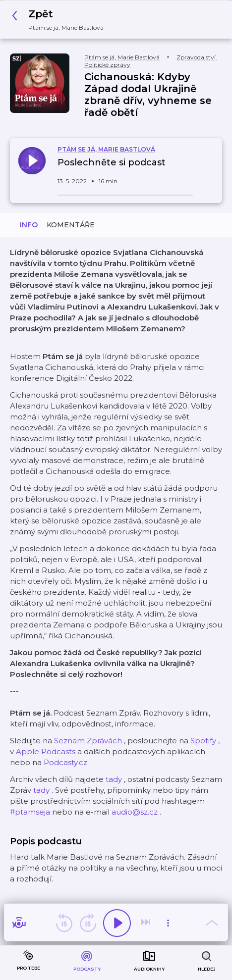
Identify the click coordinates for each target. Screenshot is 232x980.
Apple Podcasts (46, 751)
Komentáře (71, 225)
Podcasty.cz (65, 762)
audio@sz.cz (135, 812)
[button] (60, 20)
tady (114, 779)
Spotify (203, 741)
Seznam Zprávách (88, 741)
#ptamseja (30, 812)
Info (29, 225)
